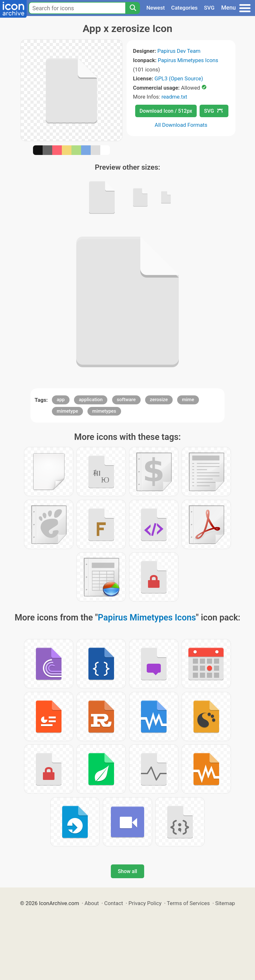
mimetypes (104, 411)
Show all (128, 871)
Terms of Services (188, 903)
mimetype (67, 411)
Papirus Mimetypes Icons (188, 60)
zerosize (159, 400)
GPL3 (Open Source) (179, 78)
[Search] (133, 8)
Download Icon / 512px (166, 111)
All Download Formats (181, 125)
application (91, 400)
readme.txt (174, 97)
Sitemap (225, 903)
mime (188, 400)
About (92, 903)
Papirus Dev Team (179, 51)
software (126, 400)
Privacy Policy (145, 903)
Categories (184, 8)
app (61, 400)
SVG (209, 8)
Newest (156, 8)
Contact (114, 903)
